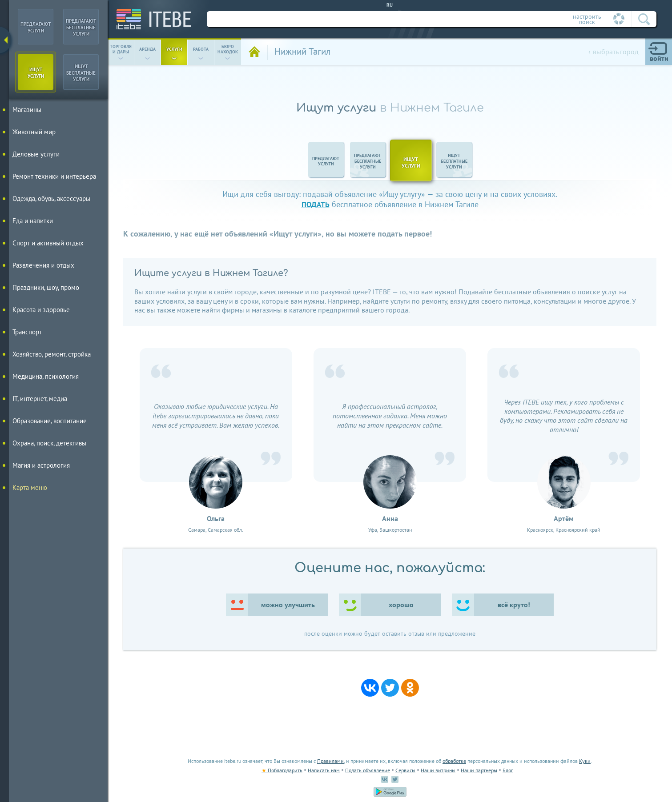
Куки (585, 761)
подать (316, 205)
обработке (454, 761)
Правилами (330, 761)
